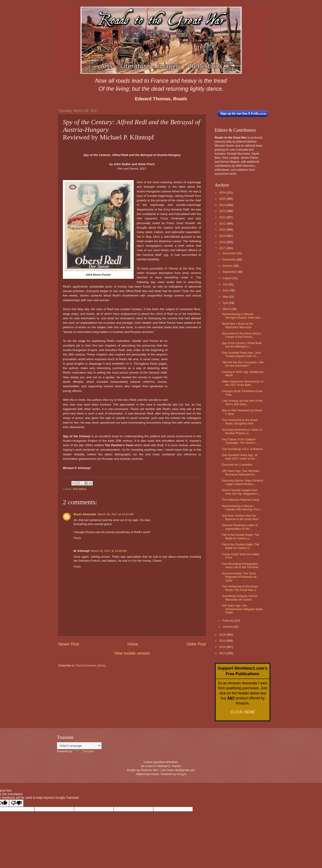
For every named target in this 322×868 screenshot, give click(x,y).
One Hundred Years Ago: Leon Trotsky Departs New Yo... (241, 354)
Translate (84, 751)
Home (133, 644)
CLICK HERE (243, 712)
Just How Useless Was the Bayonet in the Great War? (240, 517)
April (226, 303)
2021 (223, 224)
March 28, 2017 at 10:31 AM (116, 514)
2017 (223, 248)
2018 (223, 242)
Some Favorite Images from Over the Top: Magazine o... (241, 492)
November (230, 260)
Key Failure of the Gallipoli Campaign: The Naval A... (240, 441)
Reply (77, 538)
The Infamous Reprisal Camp (240, 500)
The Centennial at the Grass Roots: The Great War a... (240, 588)
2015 (223, 641)
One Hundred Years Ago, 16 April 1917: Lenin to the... (240, 457)
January (228, 627)
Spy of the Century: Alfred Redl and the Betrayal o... (242, 345)
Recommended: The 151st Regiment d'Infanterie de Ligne (239, 577)
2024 (223, 205)
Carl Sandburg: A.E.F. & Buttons (242, 449)
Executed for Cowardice (237, 465)
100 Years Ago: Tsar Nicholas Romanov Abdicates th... (240, 473)
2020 (223, 230)
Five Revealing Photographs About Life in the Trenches (240, 565)
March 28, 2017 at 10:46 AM (109, 551)
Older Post (196, 644)
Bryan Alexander (85, 514)
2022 (223, 217)
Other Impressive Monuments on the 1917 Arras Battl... (243, 383)
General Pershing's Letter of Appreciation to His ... (240, 527)
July (225, 284)
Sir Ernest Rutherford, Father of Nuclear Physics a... (242, 431)
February (229, 621)
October (228, 266)
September (230, 272)
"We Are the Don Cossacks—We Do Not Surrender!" (243, 364)
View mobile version (132, 653)
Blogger (182, 774)
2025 (223, 199)
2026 (223, 192)
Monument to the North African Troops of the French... (241, 335)
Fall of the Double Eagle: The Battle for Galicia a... (240, 536)
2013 (223, 653)
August (227, 278)
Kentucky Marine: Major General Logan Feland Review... (243, 482)
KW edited (79, 489)
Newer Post (69, 644)
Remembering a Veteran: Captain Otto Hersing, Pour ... (242, 508)
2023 (223, 211)
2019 (223, 236)
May (226, 297)
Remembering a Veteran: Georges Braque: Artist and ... (243, 316)
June (226, 290)
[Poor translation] (16, 803)
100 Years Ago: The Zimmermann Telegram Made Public (242, 609)
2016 (223, 635)
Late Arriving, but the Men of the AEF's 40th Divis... (242, 402)
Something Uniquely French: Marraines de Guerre (240, 598)
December (230, 253)
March (227, 309)
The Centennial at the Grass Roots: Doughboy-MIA (240, 422)
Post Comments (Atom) (91, 665)
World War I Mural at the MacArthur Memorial (237, 325)
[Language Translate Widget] (79, 746)
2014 (223, 647)
